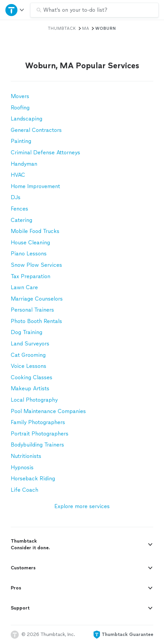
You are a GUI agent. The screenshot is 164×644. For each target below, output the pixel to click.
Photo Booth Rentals (36, 321)
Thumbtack (62, 28)
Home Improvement (35, 186)
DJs (16, 197)
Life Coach (24, 490)
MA (86, 28)
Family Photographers (38, 422)
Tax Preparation (31, 276)
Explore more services (82, 506)
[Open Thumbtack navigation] (15, 10)
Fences (19, 209)
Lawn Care (24, 287)
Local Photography (34, 400)
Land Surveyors (30, 344)
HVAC (18, 175)
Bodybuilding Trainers (37, 445)
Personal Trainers (32, 310)
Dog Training (26, 332)
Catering (21, 220)
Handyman (24, 164)
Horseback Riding (33, 478)
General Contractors (36, 130)
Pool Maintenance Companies (48, 411)
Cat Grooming (28, 355)
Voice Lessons (29, 366)
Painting (21, 141)
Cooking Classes (32, 377)
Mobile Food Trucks (35, 231)
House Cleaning (30, 243)
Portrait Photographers (40, 434)
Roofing (20, 108)
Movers (20, 96)
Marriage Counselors (37, 299)
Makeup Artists (30, 388)
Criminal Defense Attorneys (45, 152)
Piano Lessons (29, 254)
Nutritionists (26, 456)
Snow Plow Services (36, 265)
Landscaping (26, 119)
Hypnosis (22, 467)
